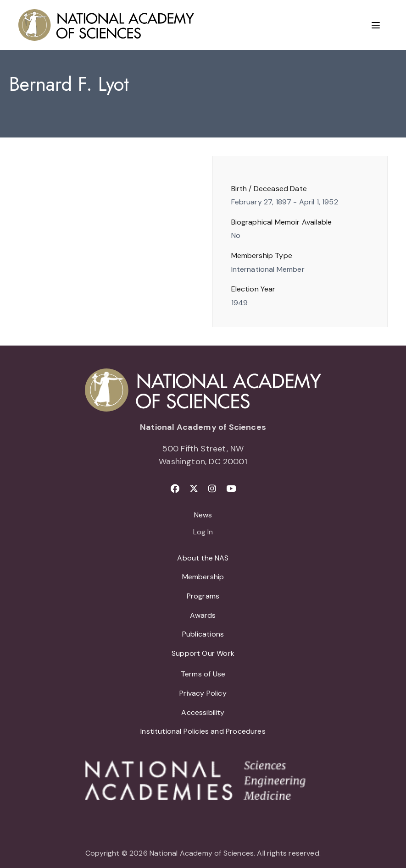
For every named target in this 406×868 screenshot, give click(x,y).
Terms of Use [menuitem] (203, 674)
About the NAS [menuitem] (203, 558)
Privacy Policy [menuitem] (203, 693)
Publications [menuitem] (203, 634)
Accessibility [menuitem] (203, 712)
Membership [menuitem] (203, 577)
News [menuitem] (203, 515)
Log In (203, 533)
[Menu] (376, 25)
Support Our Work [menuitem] (203, 653)
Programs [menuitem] (203, 596)
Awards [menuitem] (203, 615)
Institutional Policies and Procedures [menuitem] (203, 731)
